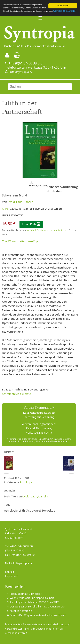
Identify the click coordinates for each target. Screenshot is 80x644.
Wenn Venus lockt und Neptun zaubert (32, 598)
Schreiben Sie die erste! (17, 394)
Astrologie (26, 482)
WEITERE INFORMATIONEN (65, 11)
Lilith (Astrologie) (30, 510)
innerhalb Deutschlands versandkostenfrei (47, 230)
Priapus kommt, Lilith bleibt (26, 594)
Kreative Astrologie (21, 611)
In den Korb (31, 224)
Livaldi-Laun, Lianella (20, 202)
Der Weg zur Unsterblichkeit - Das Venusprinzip (37, 607)
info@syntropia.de (21, 72)
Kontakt (10, 572)
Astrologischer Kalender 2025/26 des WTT (34, 602)
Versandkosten (14, 629)
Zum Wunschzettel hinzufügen (21, 241)
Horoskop (49, 510)
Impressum (12, 576)
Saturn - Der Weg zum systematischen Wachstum (38, 615)
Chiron (6, 209)
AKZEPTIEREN (63, 6)
